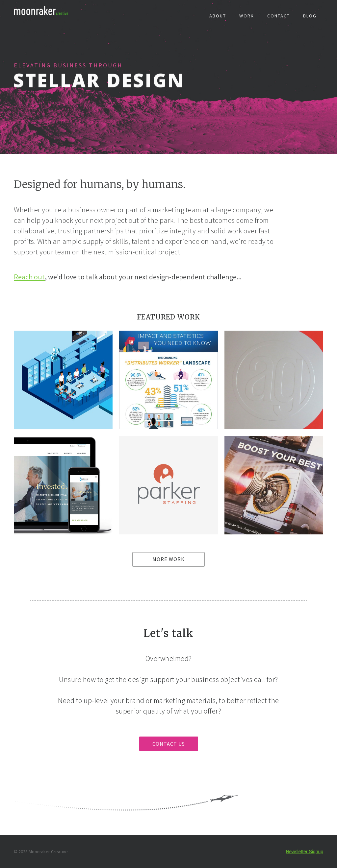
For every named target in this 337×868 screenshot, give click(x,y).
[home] (43, 12)
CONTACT (279, 16)
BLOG (310, 16)
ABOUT (218, 16)
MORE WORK (168, 559)
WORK (247, 16)
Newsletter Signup (304, 852)
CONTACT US (169, 744)
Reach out (29, 277)
